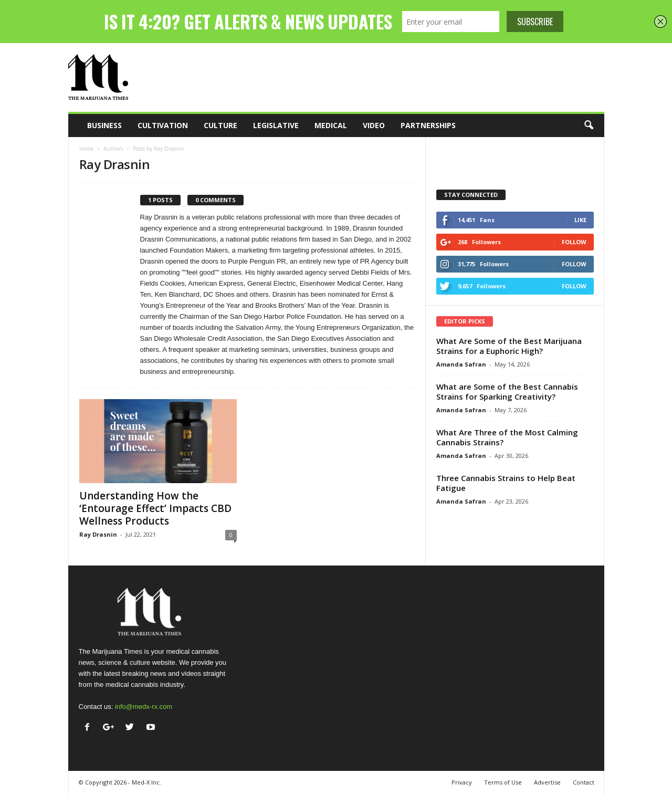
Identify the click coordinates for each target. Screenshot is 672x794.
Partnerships (428, 125)
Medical (331, 125)
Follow (574, 242)
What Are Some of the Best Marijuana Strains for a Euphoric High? (509, 346)
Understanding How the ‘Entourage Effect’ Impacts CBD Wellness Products (155, 508)
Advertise (547, 782)
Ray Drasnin (98, 534)
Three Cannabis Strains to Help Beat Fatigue (506, 483)
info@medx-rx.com (144, 707)
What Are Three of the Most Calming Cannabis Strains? (507, 437)
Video (374, 125)
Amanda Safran (461, 364)
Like (580, 220)
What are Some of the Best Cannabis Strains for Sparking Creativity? (507, 391)
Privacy (462, 782)
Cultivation (163, 125)
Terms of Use (503, 782)
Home (86, 149)
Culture (220, 125)
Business (104, 125)
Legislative (276, 125)
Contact (584, 782)
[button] (589, 126)
